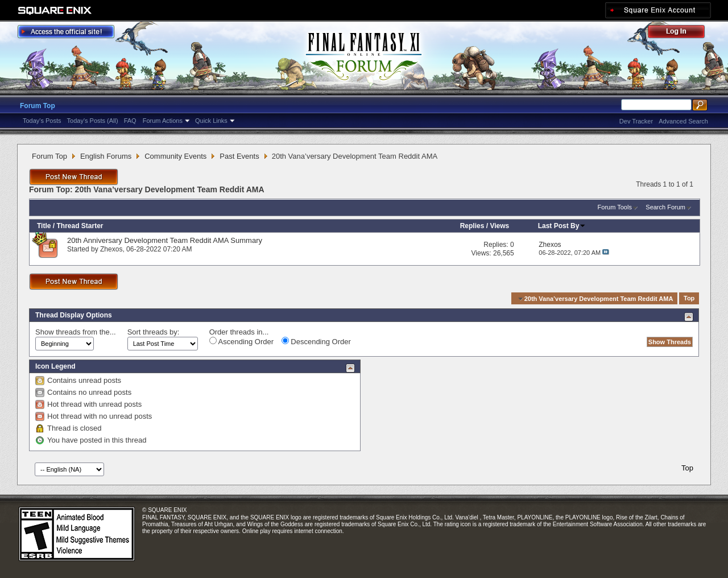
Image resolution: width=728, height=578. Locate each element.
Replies (472, 226)
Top (689, 299)
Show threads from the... (76, 332)
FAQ (130, 121)
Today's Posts (42, 121)
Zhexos (111, 249)
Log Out (682, 33)
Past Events (239, 156)
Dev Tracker (636, 121)
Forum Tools (615, 207)
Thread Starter (80, 226)
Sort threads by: (154, 332)
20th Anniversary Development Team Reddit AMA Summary (165, 240)
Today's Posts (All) (93, 121)
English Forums (106, 156)
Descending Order (316, 341)
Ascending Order (241, 341)
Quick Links (211, 121)
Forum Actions (163, 121)
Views (499, 226)
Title (44, 226)
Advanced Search (683, 121)
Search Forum (665, 207)
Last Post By (562, 226)
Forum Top (38, 106)
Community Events (175, 156)
